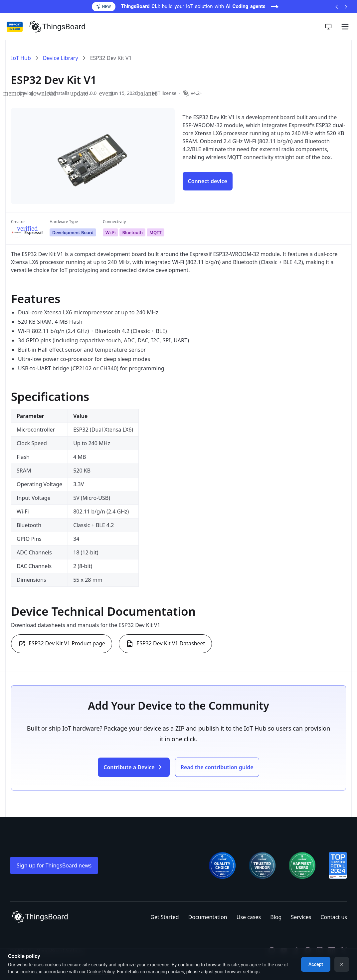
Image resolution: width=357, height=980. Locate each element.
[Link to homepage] (57, 27)
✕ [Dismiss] (342, 964)
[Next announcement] (346, 7)
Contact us (334, 917)
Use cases (249, 917)
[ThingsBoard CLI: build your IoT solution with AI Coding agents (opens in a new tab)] (178, 7)
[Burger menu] (345, 27)
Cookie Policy (101, 972)
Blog (276, 917)
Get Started (165, 917)
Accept (316, 964)
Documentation (208, 917)
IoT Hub (21, 58)
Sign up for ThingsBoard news (54, 865)
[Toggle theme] (328, 27)
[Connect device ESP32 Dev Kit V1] (208, 181)
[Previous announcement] (337, 7)
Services (301, 917)
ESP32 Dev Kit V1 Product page (62, 644)
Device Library (61, 58)
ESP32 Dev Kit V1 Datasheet (165, 644)
